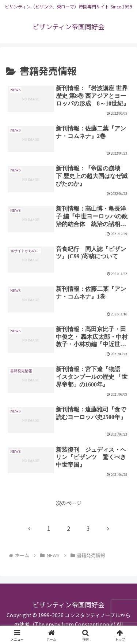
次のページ (69, 503)
